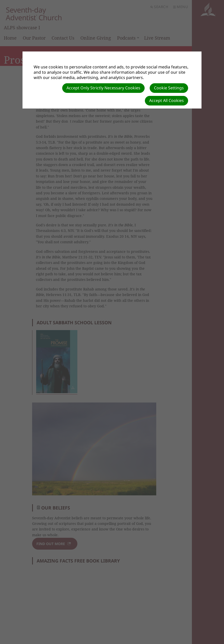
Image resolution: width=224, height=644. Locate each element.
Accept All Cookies (166, 100)
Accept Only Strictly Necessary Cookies (103, 88)
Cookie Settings (169, 88)
